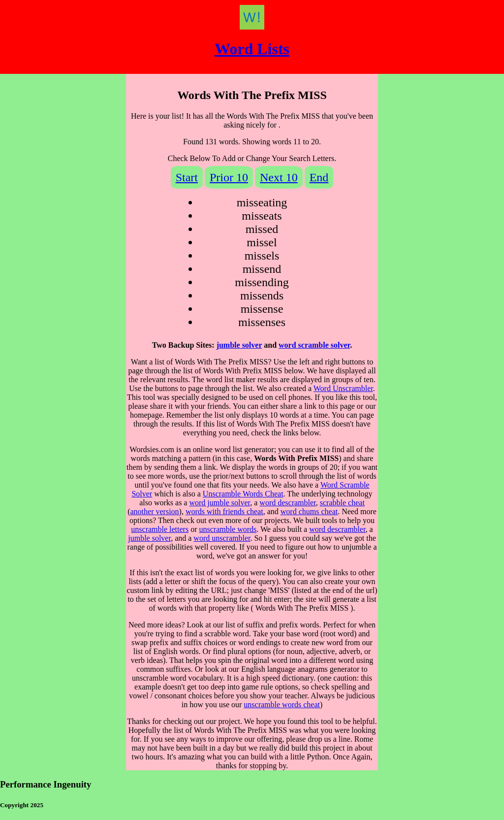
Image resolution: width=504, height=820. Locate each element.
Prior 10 (229, 177)
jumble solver (239, 345)
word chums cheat (309, 511)
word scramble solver (314, 345)
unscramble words (228, 529)
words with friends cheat (224, 511)
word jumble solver (220, 503)
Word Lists (252, 49)
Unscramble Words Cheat (243, 494)
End (319, 177)
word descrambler (287, 503)
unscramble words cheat (282, 705)
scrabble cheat (342, 503)
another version (155, 511)
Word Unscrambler (343, 388)
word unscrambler (222, 538)
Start (187, 177)
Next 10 (279, 177)
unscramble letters (160, 529)
